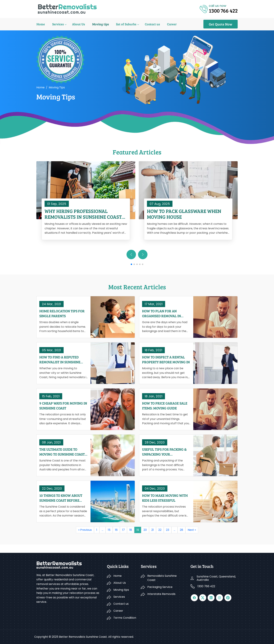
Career (170, 24)
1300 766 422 (206, 586)
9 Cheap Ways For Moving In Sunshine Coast (63, 406)
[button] (143, 254)
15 (109, 530)
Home (41, 24)
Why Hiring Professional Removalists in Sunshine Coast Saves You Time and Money (83, 214)
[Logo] (67, 9)
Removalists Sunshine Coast (162, 578)
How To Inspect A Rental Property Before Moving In (166, 359)
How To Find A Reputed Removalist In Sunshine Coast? (60, 359)
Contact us (151, 24)
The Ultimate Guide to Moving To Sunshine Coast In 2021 (62, 452)
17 (123, 530)
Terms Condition (125, 618)
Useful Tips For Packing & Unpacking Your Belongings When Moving (165, 452)
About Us (78, 24)
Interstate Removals (161, 594)
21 (153, 530)
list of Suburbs (125, 24)
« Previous (85, 530)
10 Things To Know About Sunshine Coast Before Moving (61, 498)
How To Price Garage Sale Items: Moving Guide (165, 406)
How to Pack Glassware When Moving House (184, 214)
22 (160, 530)
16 (116, 530)
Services (57, 24)
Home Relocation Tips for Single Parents (62, 313)
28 (181, 530)
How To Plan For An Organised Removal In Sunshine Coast (161, 313)
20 (145, 530)
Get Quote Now (221, 24)
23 (168, 530)
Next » (192, 530)
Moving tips (100, 24)
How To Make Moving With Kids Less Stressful (165, 498)
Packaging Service (160, 587)
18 (131, 530)
